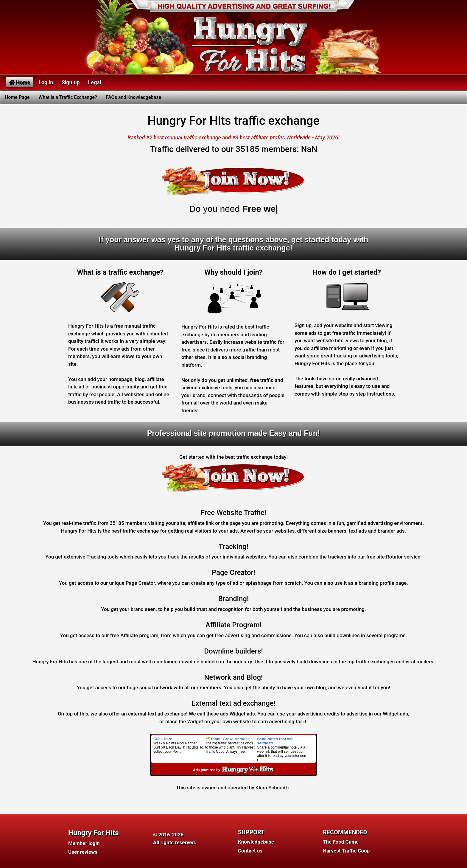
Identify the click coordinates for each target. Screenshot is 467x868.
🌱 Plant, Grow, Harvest (227, 739)
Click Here (163, 739)
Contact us (250, 851)
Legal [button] (95, 82)
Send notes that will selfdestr (275, 741)
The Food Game (341, 842)
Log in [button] (46, 82)
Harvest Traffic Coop (346, 851)
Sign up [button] (71, 82)
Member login (84, 843)
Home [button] (20, 82)
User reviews (83, 852)
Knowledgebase (256, 842)
